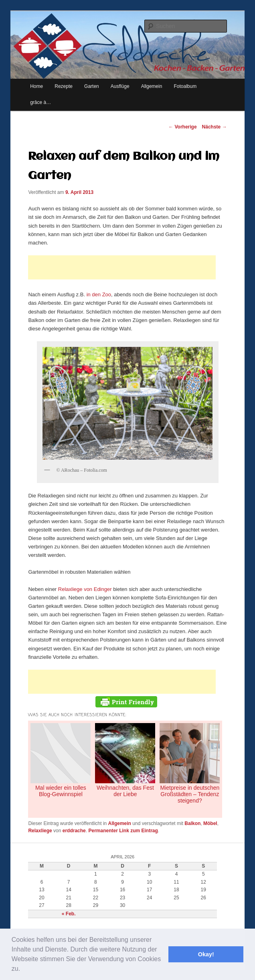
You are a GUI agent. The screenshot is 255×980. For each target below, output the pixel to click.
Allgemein (120, 823)
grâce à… (40, 102)
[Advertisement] (122, 267)
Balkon (192, 823)
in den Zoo (99, 294)
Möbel (210, 823)
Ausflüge (120, 86)
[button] (23, 970)
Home (36, 86)
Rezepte (64, 86)
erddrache (74, 831)
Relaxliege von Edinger (85, 589)
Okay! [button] (206, 954)
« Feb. (69, 914)
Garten (92, 86)
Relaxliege (40, 831)
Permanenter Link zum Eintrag (123, 831)
